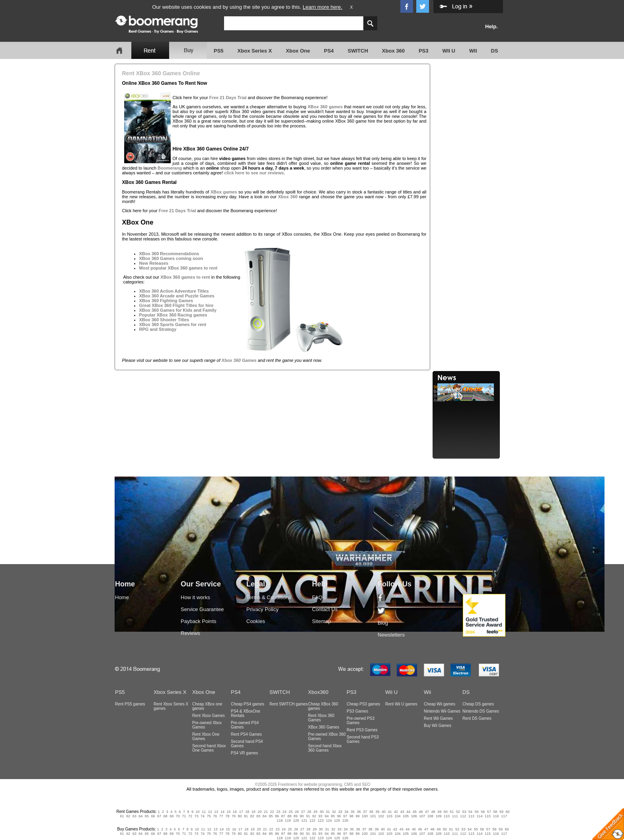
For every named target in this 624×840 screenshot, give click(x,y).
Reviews (190, 633)
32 (334, 812)
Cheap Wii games (440, 704)
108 (430, 816)
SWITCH (358, 51)
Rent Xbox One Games (206, 736)
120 (296, 820)
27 (303, 812)
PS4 (329, 51)
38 (371, 812)
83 (258, 816)
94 (327, 816)
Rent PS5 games (130, 704)
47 (427, 812)
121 (304, 820)
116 (496, 816)
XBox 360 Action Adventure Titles (174, 291)
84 (265, 816)
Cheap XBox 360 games (323, 706)
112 (463, 816)
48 (433, 812)
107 (422, 816)
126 (345, 820)
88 (289, 816)
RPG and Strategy (158, 329)
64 (140, 816)
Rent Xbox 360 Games (321, 718)
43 (402, 812)
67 (159, 816)
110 (447, 816)
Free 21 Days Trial (228, 98)
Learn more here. (322, 7)
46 (421, 812)
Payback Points (199, 621)
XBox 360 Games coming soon (171, 258)
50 (446, 812)
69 (172, 816)
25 (291, 812)
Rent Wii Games (438, 718)
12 (210, 812)
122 (313, 820)
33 (340, 812)
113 (471, 816)
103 (389, 816)
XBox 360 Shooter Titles (164, 320)
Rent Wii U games (401, 704)
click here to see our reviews (254, 173)
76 (215, 816)
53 (464, 812)
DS (495, 51)
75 (209, 816)
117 (504, 816)
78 (227, 816)
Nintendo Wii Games (442, 711)
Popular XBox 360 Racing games (173, 315)
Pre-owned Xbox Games (207, 725)
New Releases (154, 263)
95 (333, 816)
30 (322, 812)
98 (351, 816)
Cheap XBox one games (207, 706)
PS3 (424, 51)
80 (240, 816)
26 (297, 812)
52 (458, 812)
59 (501, 812)
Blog (383, 623)
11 (204, 812)
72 (190, 816)
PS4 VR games (244, 753)
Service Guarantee (202, 609)
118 (280, 820)
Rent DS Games (477, 718)
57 (489, 812)
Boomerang (170, 168)
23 (278, 812)
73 (196, 816)
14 (222, 812)
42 (396, 812)
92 (314, 816)
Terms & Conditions (269, 597)
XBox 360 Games (324, 727)
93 (320, 816)
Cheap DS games (478, 704)
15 (229, 812)
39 (377, 812)
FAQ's (319, 597)
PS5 (219, 51)
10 (198, 812)
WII (473, 51)
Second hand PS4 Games (247, 744)
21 (266, 812)
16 (235, 812)
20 (259, 812)
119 (288, 820)
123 (321, 820)
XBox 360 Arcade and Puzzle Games (177, 296)
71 (184, 816)
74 (203, 816)
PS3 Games (357, 711)
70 (178, 816)
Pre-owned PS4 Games (245, 725)
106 (414, 816)
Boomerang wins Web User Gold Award (467, 394)
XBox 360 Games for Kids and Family (178, 310)
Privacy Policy (262, 609)
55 (477, 812)
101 (373, 816)
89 (296, 816)
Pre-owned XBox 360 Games (327, 736)
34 (346, 812)
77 (221, 816)
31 (328, 812)
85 (271, 816)
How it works (195, 597)
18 (247, 812)
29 (316, 812)
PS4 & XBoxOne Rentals (246, 713)
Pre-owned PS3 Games (361, 721)
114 (479, 816)
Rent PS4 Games (246, 734)
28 (309, 812)
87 (283, 816)
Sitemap (322, 621)
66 (153, 816)
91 (308, 816)
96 (339, 816)
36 (359, 812)
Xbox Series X (255, 51)
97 (345, 816)
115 (488, 816)
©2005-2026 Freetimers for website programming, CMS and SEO (313, 784)
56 (483, 812)
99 (358, 816)
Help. (491, 26)
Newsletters (391, 635)
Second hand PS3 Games (363, 739)
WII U (449, 51)
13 (216, 812)
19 (253, 812)
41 (390, 812)
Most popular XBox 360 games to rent (178, 268)
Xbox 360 (393, 51)
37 (365, 812)
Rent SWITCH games (289, 704)
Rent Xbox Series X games (171, 706)
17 (241, 812)
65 (147, 816)
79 (234, 816)
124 (329, 820)
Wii (427, 692)
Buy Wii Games (438, 726)
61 (122, 816)
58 (495, 812)
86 (277, 816)
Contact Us (325, 609)
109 (438, 816)
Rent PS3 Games (362, 730)
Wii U (391, 692)
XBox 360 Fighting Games (166, 301)
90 (302, 816)
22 (272, 812)
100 (365, 816)
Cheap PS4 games (248, 704)
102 (381, 816)
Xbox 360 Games (239, 360)
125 (337, 820)
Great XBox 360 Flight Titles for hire (176, 305)
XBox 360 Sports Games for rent (173, 324)
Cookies (256, 621)
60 (508, 812)
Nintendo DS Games (481, 711)
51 (452, 812)
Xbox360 (318, 692)
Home (122, 597)
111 (455, 816)
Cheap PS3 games (363, 704)
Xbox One (298, 51)
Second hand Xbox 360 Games (325, 748)
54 (470, 812)
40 (384, 812)
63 (135, 816)
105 (406, 816)
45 (415, 812)
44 (408, 812)
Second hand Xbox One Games (209, 748)
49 (439, 812)
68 (166, 816)
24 (285, 812)
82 (252, 816)
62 (128, 816)
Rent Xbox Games (209, 716)
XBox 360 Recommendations (169, 254)
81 (246, 816)
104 (397, 816)
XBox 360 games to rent (185, 277)
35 (353, 812)
